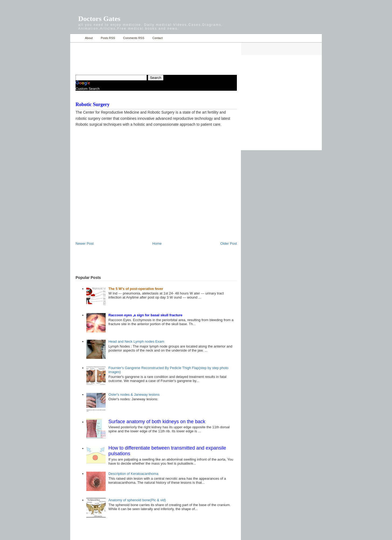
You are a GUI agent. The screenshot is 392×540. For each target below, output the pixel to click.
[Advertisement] (138, 55)
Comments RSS (134, 38)
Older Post (229, 243)
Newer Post (85, 243)
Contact (158, 38)
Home (76, 38)
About (89, 38)
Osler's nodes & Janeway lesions (134, 395)
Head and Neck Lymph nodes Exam (136, 341)
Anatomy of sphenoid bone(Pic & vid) (137, 500)
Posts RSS (108, 38)
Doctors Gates (99, 19)
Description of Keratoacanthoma (133, 474)
